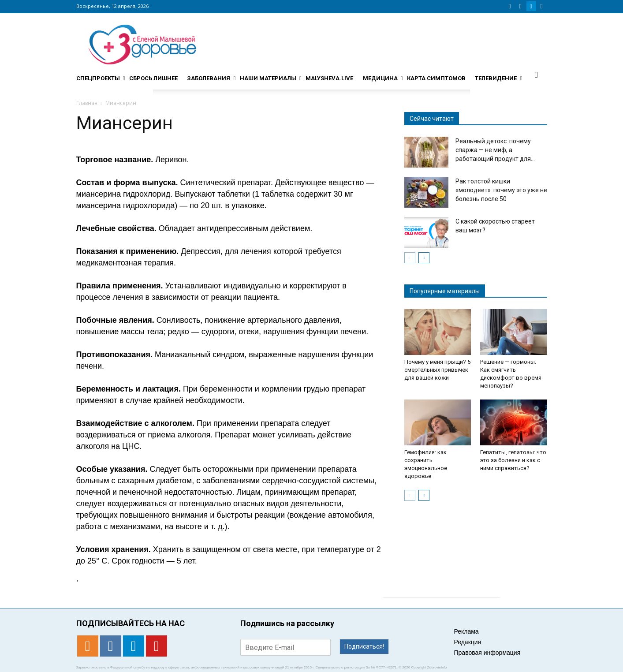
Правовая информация (487, 653)
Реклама (466, 631)
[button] (537, 75)
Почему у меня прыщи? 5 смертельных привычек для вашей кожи (437, 370)
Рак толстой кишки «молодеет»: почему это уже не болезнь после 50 (501, 190)
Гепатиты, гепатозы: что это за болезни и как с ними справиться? (513, 460)
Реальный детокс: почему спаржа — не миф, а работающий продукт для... (495, 150)
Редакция (468, 642)
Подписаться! (364, 646)
